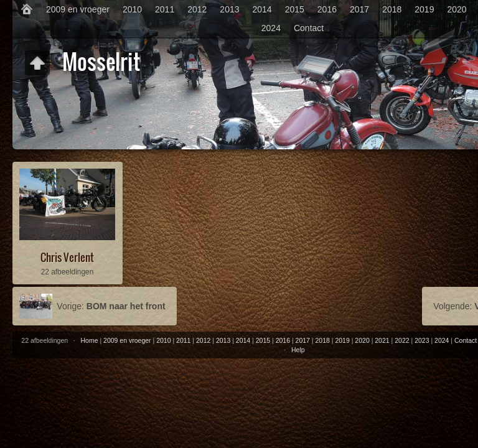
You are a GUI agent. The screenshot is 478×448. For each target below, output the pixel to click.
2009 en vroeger (78, 9)
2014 (262, 9)
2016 (327, 9)
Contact (309, 28)
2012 (197, 9)
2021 (382, 340)
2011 (165, 9)
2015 (295, 9)
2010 (132, 9)
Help (298, 350)
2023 (422, 340)
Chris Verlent (67, 257)
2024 (271, 28)
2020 (457, 9)
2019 (424, 9)
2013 (229, 9)
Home (90, 340)
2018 (392, 9)
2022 (402, 340)
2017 (359, 9)
